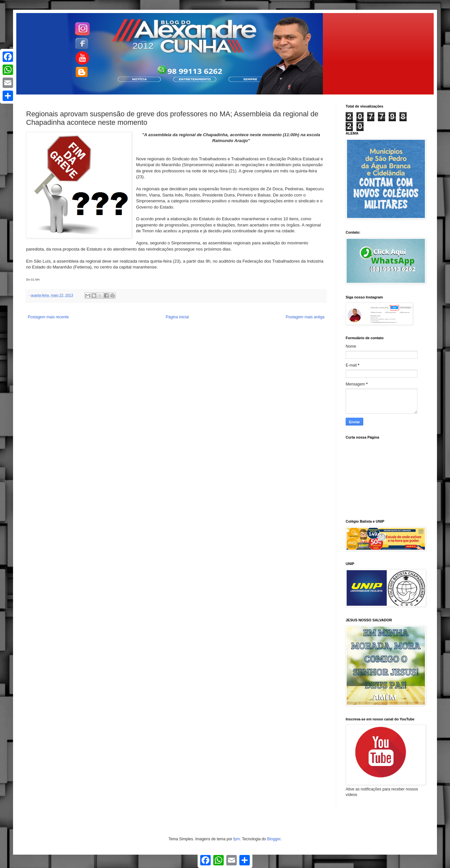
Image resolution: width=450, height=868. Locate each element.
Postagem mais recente (48, 317)
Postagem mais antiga (305, 317)
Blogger (274, 839)
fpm (236, 839)
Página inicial (177, 317)
